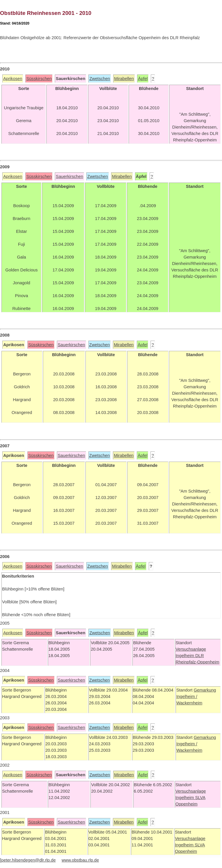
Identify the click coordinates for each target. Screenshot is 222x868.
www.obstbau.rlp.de (80, 860)
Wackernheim (189, 703)
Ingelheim (186, 656)
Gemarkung (205, 690)
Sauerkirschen (69, 176)
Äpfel (143, 79)
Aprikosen (13, 79)
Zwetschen (100, 79)
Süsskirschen (39, 79)
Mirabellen (124, 79)
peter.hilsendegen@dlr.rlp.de (28, 860)
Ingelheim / (187, 697)
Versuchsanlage (191, 649)
